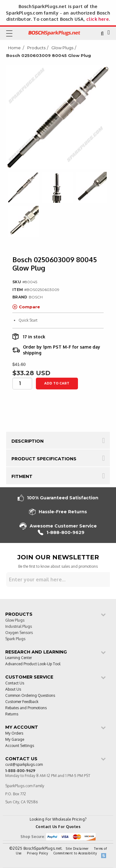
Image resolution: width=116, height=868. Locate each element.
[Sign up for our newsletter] (58, 579)
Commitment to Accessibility (75, 853)
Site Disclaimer (77, 848)
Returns (12, 714)
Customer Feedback (22, 702)
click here (98, 19)
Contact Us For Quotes (58, 827)
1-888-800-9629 (61, 533)
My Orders (14, 733)
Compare (26, 307)
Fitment (22, 476)
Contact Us (15, 683)
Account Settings (20, 746)
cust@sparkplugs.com (24, 765)
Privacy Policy (37, 853)
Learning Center (19, 658)
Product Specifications (44, 459)
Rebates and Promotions (26, 708)
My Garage (15, 740)
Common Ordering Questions (30, 696)
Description (28, 441)
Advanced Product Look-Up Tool (33, 664)
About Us (13, 690)
